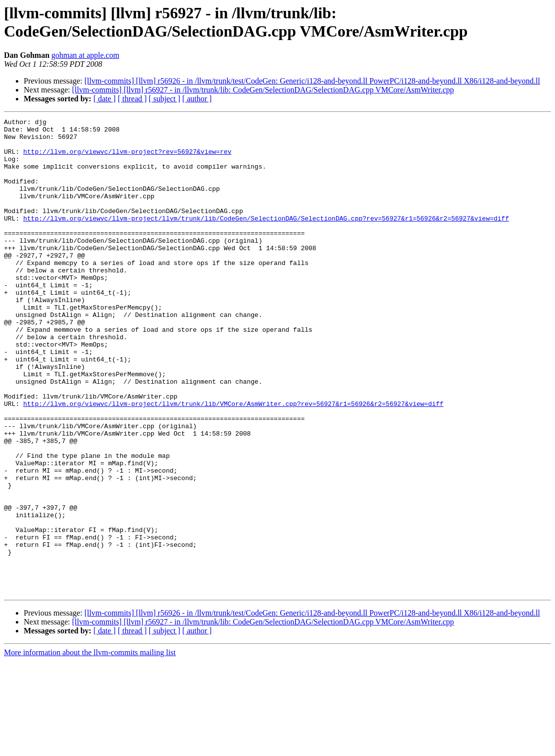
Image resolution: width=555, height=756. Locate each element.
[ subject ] (165, 99)
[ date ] (105, 99)
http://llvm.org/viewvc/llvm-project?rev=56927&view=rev (127, 159)
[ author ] (197, 99)
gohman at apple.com (85, 55)
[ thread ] (132, 99)
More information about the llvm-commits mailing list (90, 747)
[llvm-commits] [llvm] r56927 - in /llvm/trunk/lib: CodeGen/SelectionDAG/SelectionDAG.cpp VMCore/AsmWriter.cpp (263, 90)
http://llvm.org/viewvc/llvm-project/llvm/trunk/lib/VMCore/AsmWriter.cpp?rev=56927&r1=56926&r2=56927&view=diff (233, 461)
